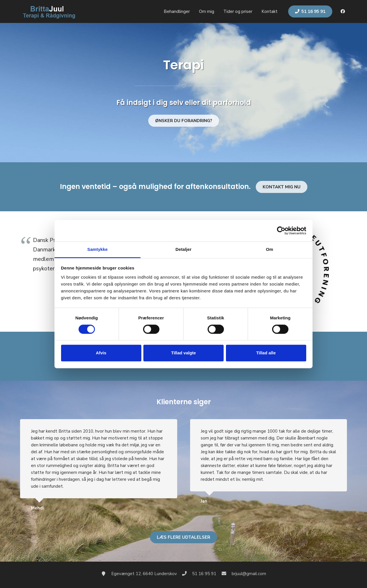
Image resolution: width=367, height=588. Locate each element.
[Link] (49, 11)
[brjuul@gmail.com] (227, 574)
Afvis (101, 353)
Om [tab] (269, 249)
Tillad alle (266, 353)
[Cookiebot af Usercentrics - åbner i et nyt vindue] (281, 230)
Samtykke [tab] (98, 249)
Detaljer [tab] (183, 249)
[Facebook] (343, 11)
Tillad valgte (183, 353)
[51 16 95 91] (187, 574)
